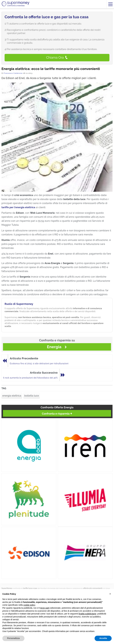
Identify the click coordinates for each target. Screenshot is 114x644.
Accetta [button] (103, 638)
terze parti (45, 608)
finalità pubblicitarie (87, 614)
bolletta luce (32, 396)
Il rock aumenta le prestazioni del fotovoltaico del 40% (30, 378)
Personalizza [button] (13, 638)
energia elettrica (12, 396)
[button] (110, 594)
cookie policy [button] (29, 605)
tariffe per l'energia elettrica (18, 207)
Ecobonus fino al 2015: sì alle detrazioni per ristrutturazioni (39, 364)
